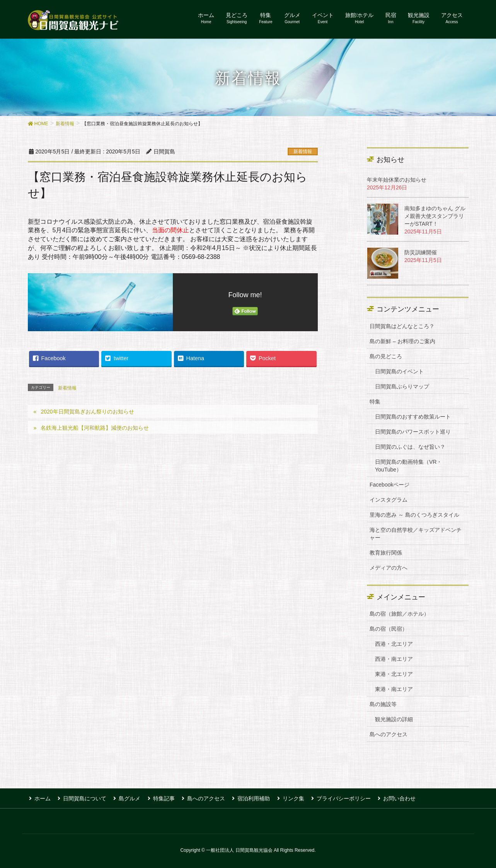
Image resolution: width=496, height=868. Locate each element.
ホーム (41, 798)
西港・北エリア (394, 644)
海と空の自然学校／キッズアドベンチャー (416, 534)
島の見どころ (386, 356)
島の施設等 (383, 704)
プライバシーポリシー (334, 798)
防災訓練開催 (421, 252)
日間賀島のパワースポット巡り (413, 432)
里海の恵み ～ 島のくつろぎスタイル (414, 515)
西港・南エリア (394, 659)
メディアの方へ (389, 568)
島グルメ (126, 798)
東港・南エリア (394, 689)
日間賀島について (82, 798)
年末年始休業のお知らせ (397, 180)
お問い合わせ (388, 798)
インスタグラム (389, 500)
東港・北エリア (394, 674)
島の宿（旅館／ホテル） (399, 614)
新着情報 (303, 151)
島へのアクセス (389, 734)
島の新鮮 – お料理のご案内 (402, 341)
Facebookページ (389, 485)
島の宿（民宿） (389, 629)
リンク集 (285, 798)
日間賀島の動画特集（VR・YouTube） (408, 466)
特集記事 (159, 798)
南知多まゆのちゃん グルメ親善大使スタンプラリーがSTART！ (435, 216)
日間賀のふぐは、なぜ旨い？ (410, 447)
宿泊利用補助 (246, 798)
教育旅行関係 (386, 553)
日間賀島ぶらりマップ (402, 386)
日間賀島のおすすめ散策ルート (413, 417)
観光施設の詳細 (394, 719)
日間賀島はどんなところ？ (402, 326)
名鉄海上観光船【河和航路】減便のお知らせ (95, 428)
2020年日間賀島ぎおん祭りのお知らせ (87, 412)
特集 (375, 402)
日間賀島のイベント (399, 371)
